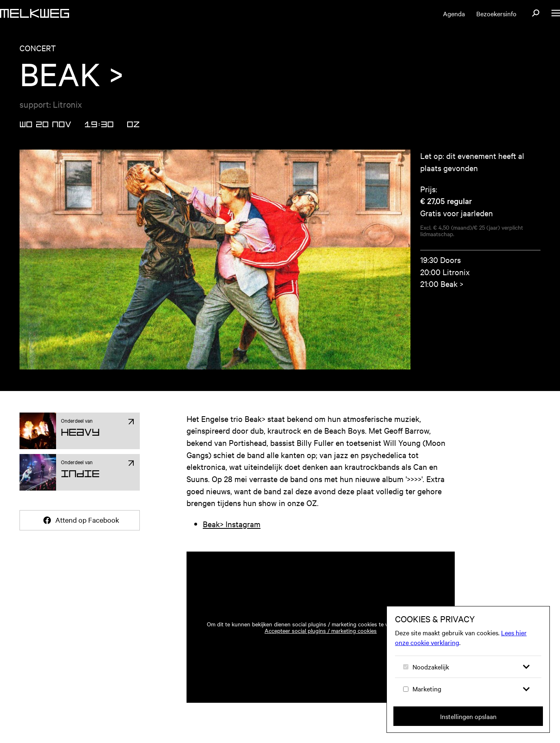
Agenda (454, 13)
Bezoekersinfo (496, 13)
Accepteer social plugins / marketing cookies (321, 630)
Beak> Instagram (232, 524)
